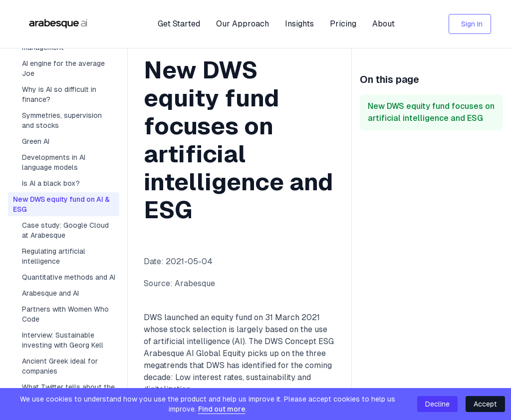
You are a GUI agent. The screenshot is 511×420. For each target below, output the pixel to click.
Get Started (179, 24)
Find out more (222, 409)
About (383, 24)
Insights (299, 24)
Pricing (343, 24)
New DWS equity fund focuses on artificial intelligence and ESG (431, 112)
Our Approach (243, 24)
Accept (485, 404)
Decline (437, 404)
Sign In (472, 24)
